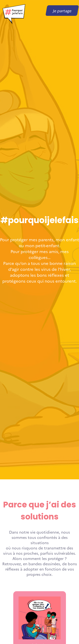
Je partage (62, 11)
